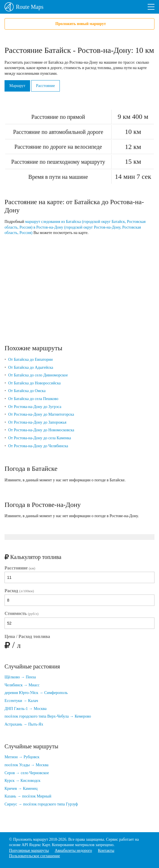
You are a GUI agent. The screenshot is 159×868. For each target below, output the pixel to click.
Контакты (106, 851)
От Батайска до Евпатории (30, 360)
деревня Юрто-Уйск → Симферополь (36, 693)
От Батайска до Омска (27, 391)
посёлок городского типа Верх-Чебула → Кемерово (48, 716)
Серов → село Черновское (27, 773)
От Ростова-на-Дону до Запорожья (37, 422)
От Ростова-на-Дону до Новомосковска (41, 430)
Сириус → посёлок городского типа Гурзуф (41, 804)
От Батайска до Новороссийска (34, 383)
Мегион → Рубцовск (22, 757)
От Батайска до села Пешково (33, 399)
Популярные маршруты (29, 851)
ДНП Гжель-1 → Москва (26, 709)
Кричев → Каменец (21, 789)
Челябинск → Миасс (22, 685)
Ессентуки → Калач (21, 701)
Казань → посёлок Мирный (28, 796)
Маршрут (17, 86)
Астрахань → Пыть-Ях (24, 724)
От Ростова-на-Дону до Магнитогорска (41, 414)
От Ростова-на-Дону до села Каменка (40, 438)
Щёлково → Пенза (20, 677)
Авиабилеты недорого (73, 851)
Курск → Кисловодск (23, 781)
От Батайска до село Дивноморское (38, 375)
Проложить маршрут (30, 839)
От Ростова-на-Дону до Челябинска (38, 446)
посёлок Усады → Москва (27, 765)
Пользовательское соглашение (35, 856)
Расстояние (45, 86)
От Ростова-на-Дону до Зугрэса (35, 407)
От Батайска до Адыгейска (31, 367)
